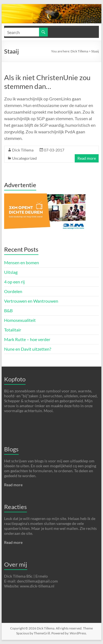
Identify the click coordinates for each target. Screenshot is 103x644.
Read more (87, 158)
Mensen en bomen (22, 262)
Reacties (16, 507)
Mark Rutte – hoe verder (27, 339)
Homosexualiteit (20, 320)
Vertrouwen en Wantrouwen (31, 301)
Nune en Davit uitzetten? (28, 349)
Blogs (11, 449)
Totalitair (13, 330)
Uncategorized (24, 158)
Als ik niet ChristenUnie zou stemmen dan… (47, 82)
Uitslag (11, 272)
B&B (8, 310)
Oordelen (13, 291)
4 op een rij (14, 282)
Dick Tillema (79, 51)
